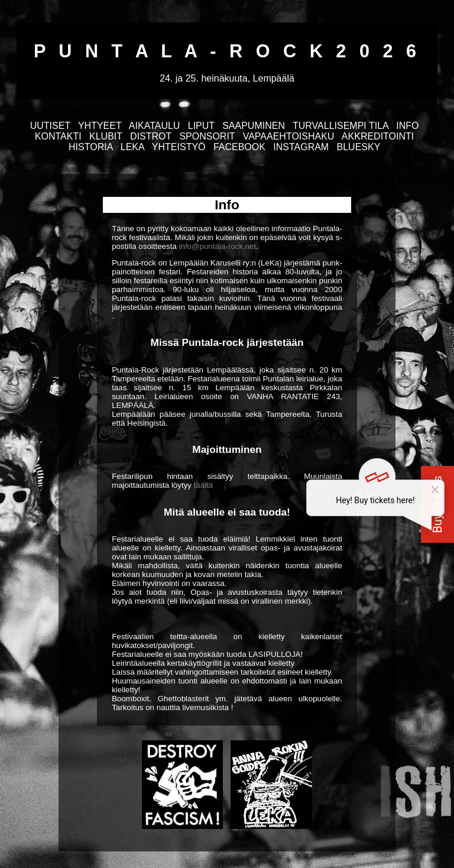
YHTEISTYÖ (179, 147)
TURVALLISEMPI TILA (340, 126)
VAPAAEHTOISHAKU (289, 136)
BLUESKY (359, 147)
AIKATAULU (155, 126)
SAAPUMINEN (254, 126)
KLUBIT (106, 136)
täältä (204, 485)
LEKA (132, 147)
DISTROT (151, 136)
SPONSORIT (207, 136)
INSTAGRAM (301, 147)
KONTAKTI (58, 136)
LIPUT (201, 126)
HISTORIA (90, 147)
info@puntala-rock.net (218, 246)
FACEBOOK (239, 147)
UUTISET (50, 126)
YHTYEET (100, 126)
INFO (407, 126)
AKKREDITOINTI (378, 136)
